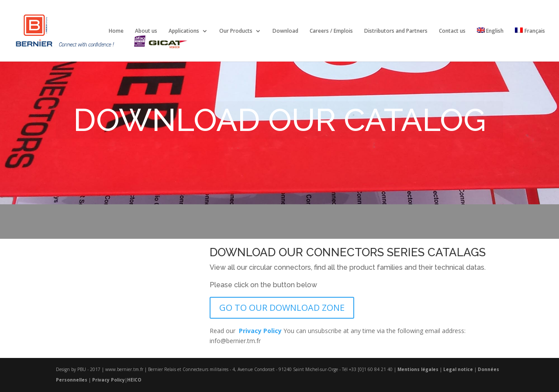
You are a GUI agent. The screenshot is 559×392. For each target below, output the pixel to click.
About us (146, 31)
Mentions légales (418, 369)
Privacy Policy (109, 380)
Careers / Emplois (331, 31)
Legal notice (458, 369)
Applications (184, 31)
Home (116, 31)
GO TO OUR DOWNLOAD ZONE (282, 308)
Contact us (452, 31)
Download (285, 31)
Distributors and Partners (396, 31)
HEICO (134, 380)
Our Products (236, 31)
